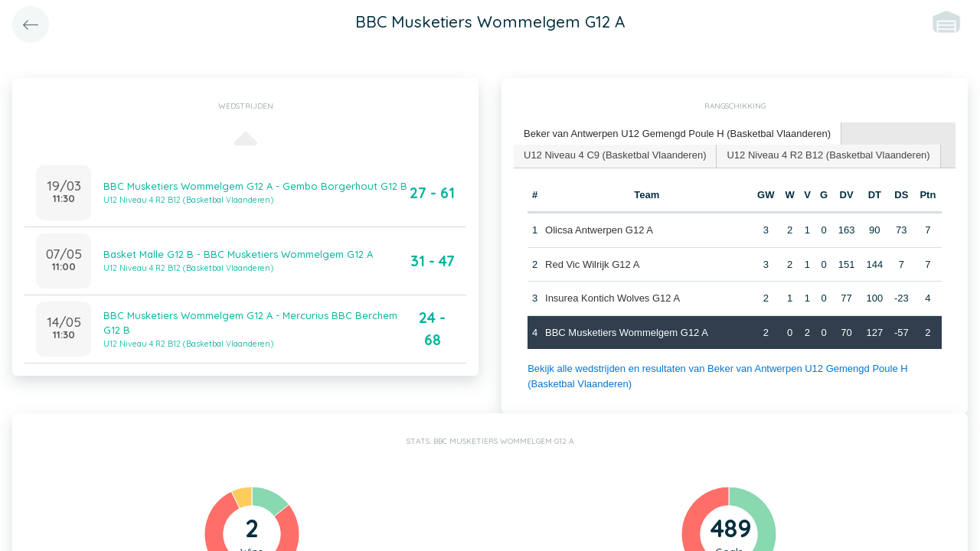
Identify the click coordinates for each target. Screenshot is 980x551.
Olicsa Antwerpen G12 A (599, 230)
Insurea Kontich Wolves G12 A (612, 298)
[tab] (678, 134)
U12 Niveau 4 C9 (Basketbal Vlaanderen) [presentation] (615, 155)
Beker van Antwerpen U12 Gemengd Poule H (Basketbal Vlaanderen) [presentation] (677, 134)
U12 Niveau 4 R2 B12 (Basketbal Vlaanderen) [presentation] (828, 155)
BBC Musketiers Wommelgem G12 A (627, 333)
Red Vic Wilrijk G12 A (592, 264)
